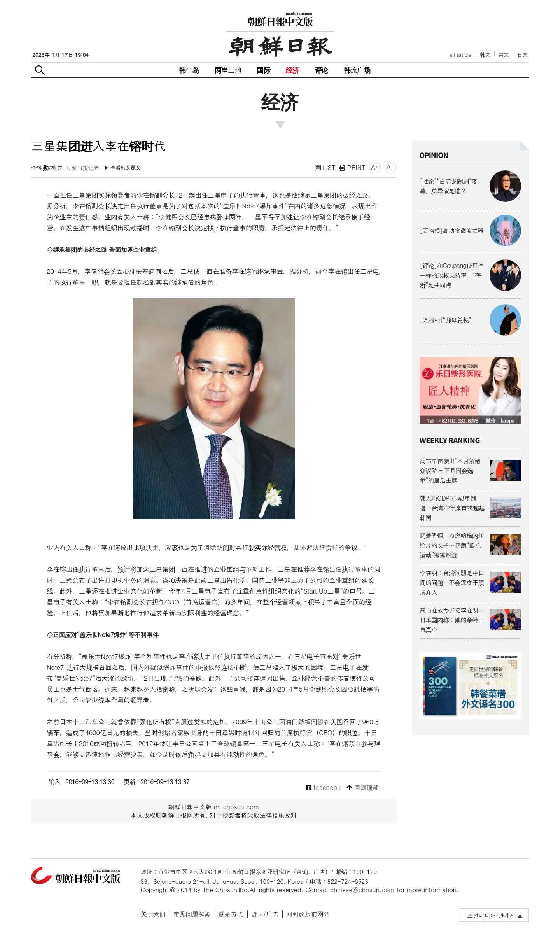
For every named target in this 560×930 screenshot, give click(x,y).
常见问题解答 (192, 914)
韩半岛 (189, 70)
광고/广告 (265, 914)
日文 (522, 55)
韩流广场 (357, 70)
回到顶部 (363, 788)
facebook (323, 788)
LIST (325, 167)
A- (390, 167)
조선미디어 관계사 (491, 915)
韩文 (485, 55)
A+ (375, 167)
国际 (263, 70)
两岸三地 (228, 70)
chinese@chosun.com (362, 890)
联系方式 (231, 914)
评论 (321, 70)
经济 (292, 70)
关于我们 (153, 914)
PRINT (352, 167)
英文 (504, 55)
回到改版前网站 (308, 914)
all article (460, 55)
